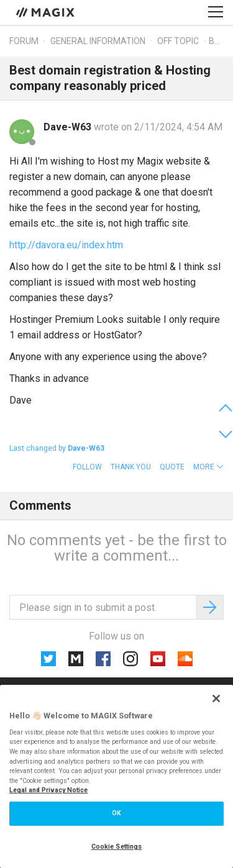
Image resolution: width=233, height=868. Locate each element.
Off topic (178, 41)
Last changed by (57, 448)
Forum (24, 41)
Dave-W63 (69, 127)
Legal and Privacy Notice (48, 790)
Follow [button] (87, 467)
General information (98, 41)
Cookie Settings (117, 847)
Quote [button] (172, 467)
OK (116, 813)
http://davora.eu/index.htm (66, 245)
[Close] (216, 698)
